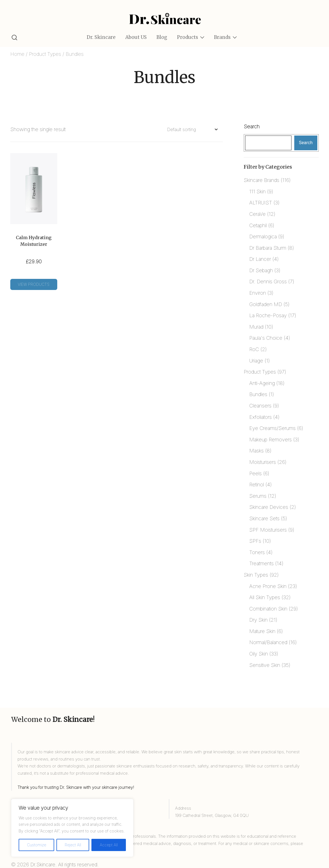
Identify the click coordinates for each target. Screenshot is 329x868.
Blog (162, 37)
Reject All (73, 845)
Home (17, 54)
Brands (222, 37)
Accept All (109, 845)
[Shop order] (192, 130)
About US (136, 37)
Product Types (45, 54)
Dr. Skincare (101, 37)
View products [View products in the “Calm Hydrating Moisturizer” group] (34, 284)
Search (252, 127)
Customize (37, 845)
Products (188, 37)
